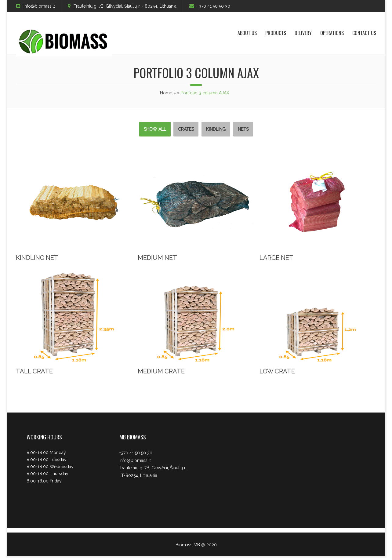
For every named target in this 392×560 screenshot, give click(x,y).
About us (247, 33)
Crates (186, 129)
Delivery (303, 33)
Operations (332, 33)
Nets (243, 129)
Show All (155, 129)
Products (276, 33)
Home (166, 93)
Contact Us (364, 33)
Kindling (216, 129)
